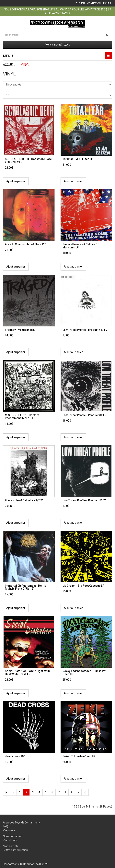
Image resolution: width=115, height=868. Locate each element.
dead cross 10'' (15, 756)
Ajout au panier (16, 181)
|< (7, 792)
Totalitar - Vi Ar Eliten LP (78, 159)
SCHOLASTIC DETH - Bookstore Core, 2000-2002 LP (29, 160)
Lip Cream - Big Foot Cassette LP (83, 586)
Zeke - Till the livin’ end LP (79, 756)
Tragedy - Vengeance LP (21, 330)
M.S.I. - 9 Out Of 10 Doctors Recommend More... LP (22, 417)
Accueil (9, 65)
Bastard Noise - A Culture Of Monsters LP (80, 246)
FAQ (6, 826)
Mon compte (11, 846)
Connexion (94, 3)
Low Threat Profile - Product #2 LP (84, 415)
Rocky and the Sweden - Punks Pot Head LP (84, 672)
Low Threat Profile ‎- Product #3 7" (84, 500)
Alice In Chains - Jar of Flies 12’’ (25, 244)
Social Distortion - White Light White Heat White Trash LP (28, 672)
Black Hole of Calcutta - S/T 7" (24, 500)
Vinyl (25, 65)
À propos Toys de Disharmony (21, 822)
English (80, 3)
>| (85, 792)
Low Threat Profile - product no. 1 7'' (85, 330)
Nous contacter (12, 836)
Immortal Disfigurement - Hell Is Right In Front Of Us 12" (26, 587)
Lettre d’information (15, 850)
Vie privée (9, 830)
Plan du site (10, 840)
